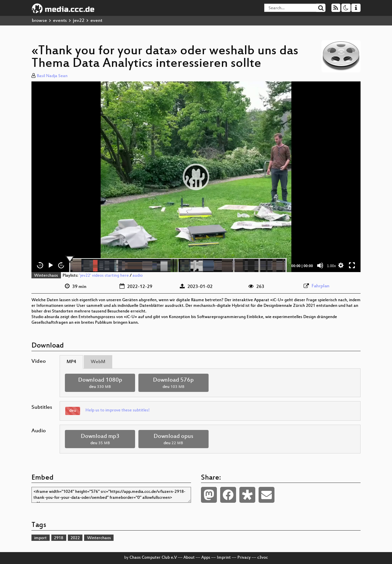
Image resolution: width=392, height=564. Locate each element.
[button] (196, 177)
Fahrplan (320, 286)
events (60, 21)
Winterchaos (46, 276)
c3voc (263, 558)
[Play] (51, 265)
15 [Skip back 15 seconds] (40, 265)
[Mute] (320, 265)
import (40, 538)
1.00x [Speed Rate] (332, 266)
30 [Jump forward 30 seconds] (61, 265)
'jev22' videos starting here (104, 276)
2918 (59, 538)
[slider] (178, 265)
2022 (75, 538)
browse (39, 21)
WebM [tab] (98, 362)
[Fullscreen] (352, 265)
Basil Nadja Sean (52, 76)
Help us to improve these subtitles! (118, 410)
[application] (196, 177)
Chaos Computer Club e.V (153, 558)
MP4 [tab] (71, 362)
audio (138, 276)
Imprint (224, 558)
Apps (206, 558)
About (189, 558)
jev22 (79, 21)
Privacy (244, 558)
